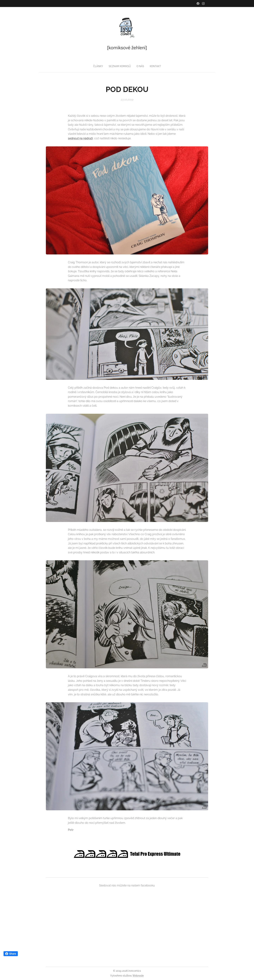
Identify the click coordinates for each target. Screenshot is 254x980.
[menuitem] (120, 66)
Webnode (138, 976)
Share (11, 954)
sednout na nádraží (80, 138)
